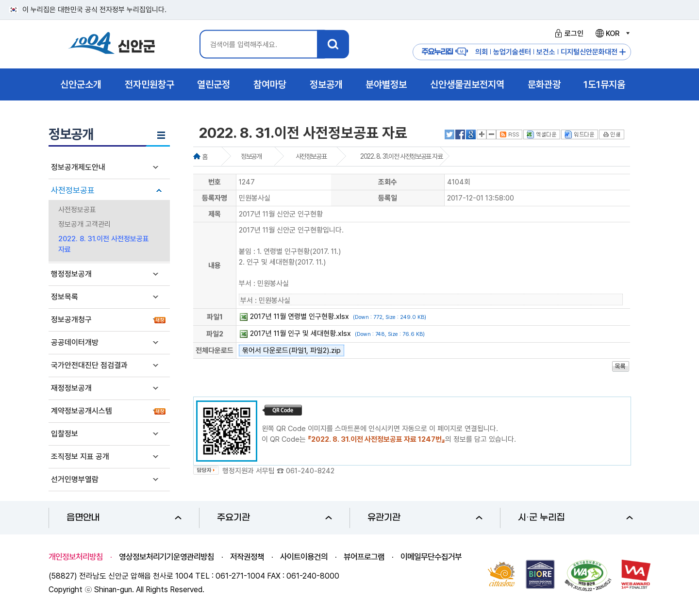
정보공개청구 (71, 320)
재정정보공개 (71, 388)
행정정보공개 (71, 274)
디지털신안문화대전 (589, 52)
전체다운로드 (215, 350)
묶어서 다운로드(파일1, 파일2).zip (291, 350)
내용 (215, 266)
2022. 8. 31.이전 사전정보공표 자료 (104, 244)
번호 (215, 182)
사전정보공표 (73, 190)
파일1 (215, 317)
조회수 (388, 182)
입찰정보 (65, 434)
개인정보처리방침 (76, 557)
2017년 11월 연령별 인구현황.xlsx (300, 316)
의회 (482, 52)
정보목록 (65, 297)
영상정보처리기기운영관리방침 (166, 557)
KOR (612, 33)
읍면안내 (124, 518)
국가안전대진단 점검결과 (89, 365)
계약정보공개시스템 (82, 411)
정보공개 (251, 156)
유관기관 (425, 518)
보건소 (546, 52)
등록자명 (215, 198)
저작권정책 (247, 557)
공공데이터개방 (75, 342)
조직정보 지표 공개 (80, 457)
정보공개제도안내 (78, 167)
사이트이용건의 (304, 557)
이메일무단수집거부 (431, 557)
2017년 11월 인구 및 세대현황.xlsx (300, 333)
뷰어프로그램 (364, 557)
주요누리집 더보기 (623, 52)
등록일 (388, 198)
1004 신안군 (112, 44)
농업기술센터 (512, 52)
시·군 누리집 (575, 518)
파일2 (215, 334)
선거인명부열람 (75, 479)
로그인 (568, 33)
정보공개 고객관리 (84, 224)
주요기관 (275, 518)
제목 (215, 214)
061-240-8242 (310, 471)
